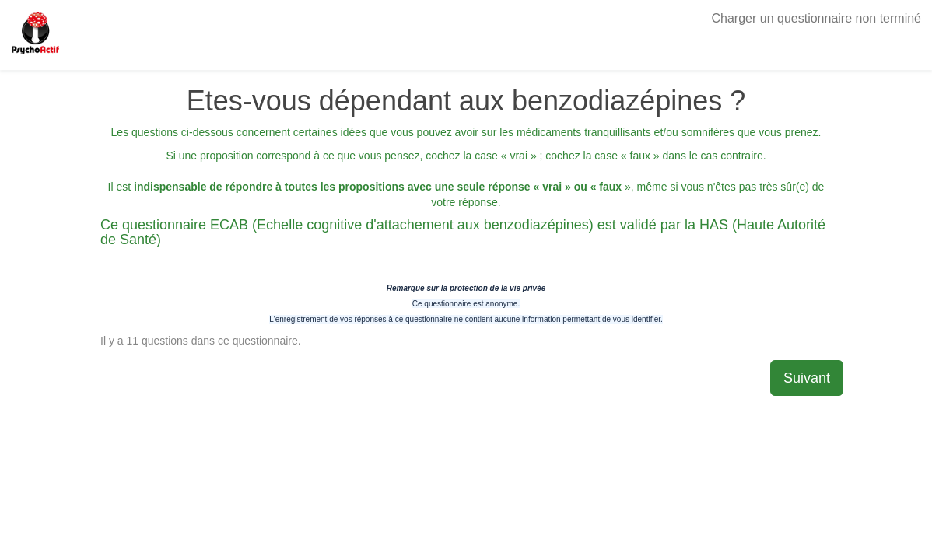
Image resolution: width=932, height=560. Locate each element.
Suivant (807, 378)
